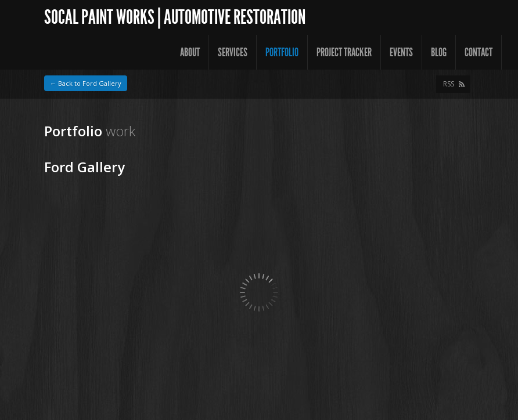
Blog (439, 52)
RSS (449, 84)
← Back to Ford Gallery (86, 83)
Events (401, 52)
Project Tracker (344, 52)
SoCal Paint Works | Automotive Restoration (175, 17)
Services (233, 52)
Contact (479, 52)
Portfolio (282, 52)
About (190, 52)
